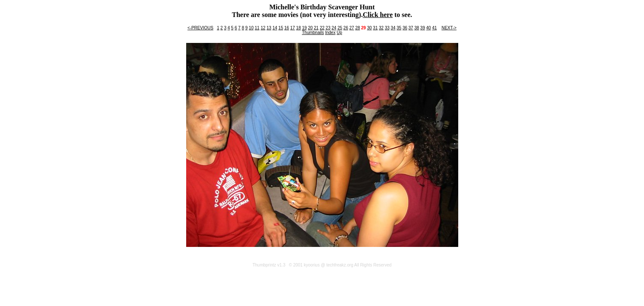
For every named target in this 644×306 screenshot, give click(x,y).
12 (263, 28)
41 (434, 28)
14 (275, 28)
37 (411, 28)
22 (322, 28)
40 (429, 28)
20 (310, 28)
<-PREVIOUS (200, 28)
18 (299, 28)
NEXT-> (449, 28)
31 (375, 28)
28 (358, 28)
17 (293, 28)
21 (316, 28)
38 (417, 28)
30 (369, 28)
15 (281, 28)
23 (328, 28)
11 (257, 28)
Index (330, 33)
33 (387, 28)
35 (399, 28)
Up (339, 33)
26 (346, 28)
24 (334, 28)
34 (393, 28)
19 (304, 28)
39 (423, 28)
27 (352, 28)
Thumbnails (313, 33)
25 (340, 28)
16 (287, 28)
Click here (377, 15)
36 (405, 28)
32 (381, 28)
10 (251, 28)
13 (269, 28)
